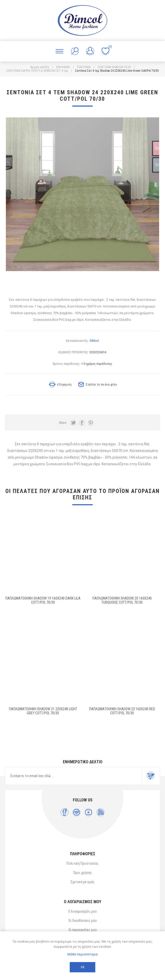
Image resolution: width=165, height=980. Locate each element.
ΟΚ (82, 967)
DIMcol (94, 341)
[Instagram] (76, 812)
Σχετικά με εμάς (82, 882)
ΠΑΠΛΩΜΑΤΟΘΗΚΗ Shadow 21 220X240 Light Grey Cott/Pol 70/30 (43, 711)
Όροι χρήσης (83, 873)
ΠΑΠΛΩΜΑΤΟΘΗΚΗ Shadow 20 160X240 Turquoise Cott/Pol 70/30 (122, 600)
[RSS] (101, 812)
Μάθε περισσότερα (82, 954)
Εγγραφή (151, 776)
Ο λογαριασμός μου (82, 911)
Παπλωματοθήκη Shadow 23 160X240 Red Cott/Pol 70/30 (122, 711)
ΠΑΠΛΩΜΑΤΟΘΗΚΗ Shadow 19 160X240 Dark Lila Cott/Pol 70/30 (43, 600)
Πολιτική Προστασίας (82, 863)
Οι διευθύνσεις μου (83, 921)
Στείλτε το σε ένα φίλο (101, 384)
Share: (63, 423)
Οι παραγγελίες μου (83, 930)
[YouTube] (89, 812)
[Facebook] (64, 812)
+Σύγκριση (64, 384)
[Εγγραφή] (74, 776)
